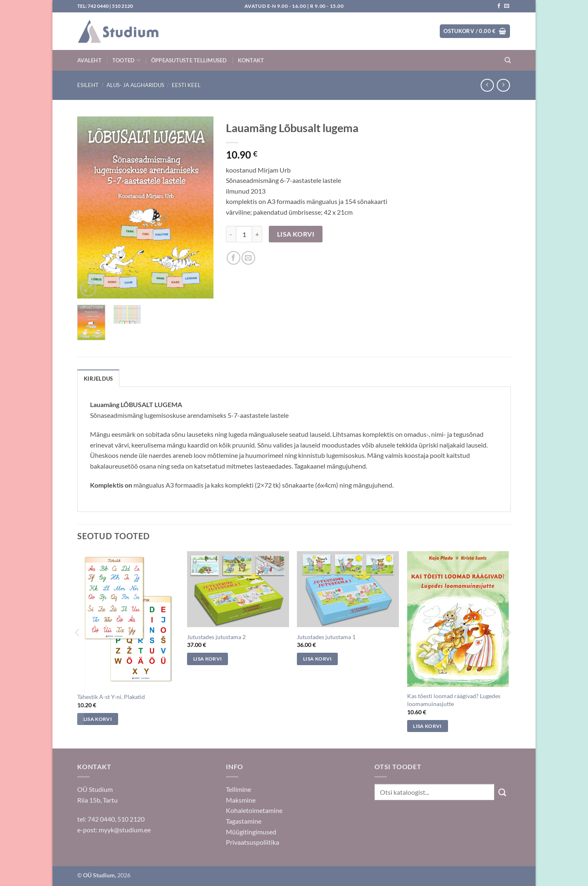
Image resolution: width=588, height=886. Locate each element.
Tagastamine (244, 821)
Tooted (126, 60)
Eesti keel (186, 85)
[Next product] (487, 85)
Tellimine (238, 789)
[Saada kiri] (507, 6)
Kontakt (251, 60)
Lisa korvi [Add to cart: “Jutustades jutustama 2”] (207, 659)
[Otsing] (508, 60)
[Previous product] (503, 85)
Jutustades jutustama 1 (326, 637)
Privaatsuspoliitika (253, 842)
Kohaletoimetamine (254, 810)
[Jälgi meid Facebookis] (499, 6)
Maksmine (241, 800)
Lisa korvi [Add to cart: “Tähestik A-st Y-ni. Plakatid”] (98, 719)
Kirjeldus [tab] (98, 379)
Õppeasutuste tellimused (189, 60)
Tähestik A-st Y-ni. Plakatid (111, 697)
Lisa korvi (296, 234)
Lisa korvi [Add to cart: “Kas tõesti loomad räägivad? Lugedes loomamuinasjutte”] (427, 726)
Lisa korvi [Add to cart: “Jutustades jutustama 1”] (317, 659)
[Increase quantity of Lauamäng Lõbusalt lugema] (257, 234)
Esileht (88, 85)
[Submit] (503, 792)
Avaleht (89, 60)
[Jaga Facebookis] (234, 258)
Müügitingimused (251, 832)
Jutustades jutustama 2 (216, 637)
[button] (475, 31)
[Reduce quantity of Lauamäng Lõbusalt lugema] (231, 234)
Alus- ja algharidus (135, 85)
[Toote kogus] (244, 234)
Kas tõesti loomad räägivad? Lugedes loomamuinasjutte (454, 700)
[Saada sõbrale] (248, 258)
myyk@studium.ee (125, 830)
